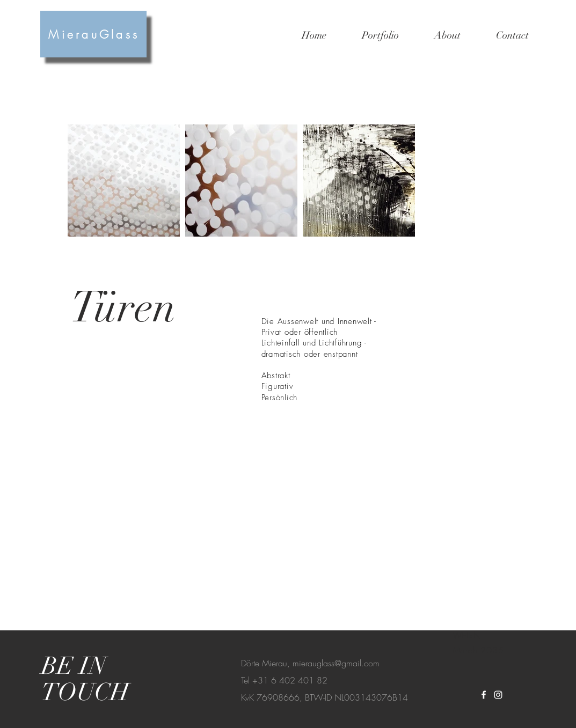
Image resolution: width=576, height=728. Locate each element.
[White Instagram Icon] (498, 695)
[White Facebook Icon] (484, 695)
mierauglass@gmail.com (336, 663)
